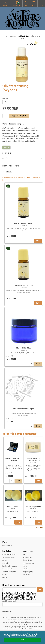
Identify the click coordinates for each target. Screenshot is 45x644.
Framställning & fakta (9, 554)
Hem (7, 36)
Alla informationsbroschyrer (24, 409)
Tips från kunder (8, 569)
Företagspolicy (27, 557)
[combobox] (7, 545)
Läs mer (6, 147)
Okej (23, 640)
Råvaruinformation (29, 563)
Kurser (25, 566)
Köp (38, 364)
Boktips (5, 560)
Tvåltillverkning (23, 36)
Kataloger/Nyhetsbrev (10, 566)
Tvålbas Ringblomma (33, 507)
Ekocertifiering (27, 560)
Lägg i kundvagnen (19, 116)
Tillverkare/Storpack (9, 572)
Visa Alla (39, 528)
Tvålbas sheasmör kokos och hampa (33, 459)
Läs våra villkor (7, 611)
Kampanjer (26, 575)
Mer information (31, 636)
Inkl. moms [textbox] (6, 545)
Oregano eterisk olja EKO (24, 223)
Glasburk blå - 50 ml (24, 348)
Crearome (13, 36)
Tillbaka (7, 172)
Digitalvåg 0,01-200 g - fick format (13, 459)
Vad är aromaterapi (9, 557)
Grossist (5, 578)
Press (24, 554)
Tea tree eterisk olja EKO (24, 286)
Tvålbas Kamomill (13, 507)
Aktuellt (25, 569)
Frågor (4, 575)
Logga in (6, 5)
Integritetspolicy (28, 572)
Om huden (6, 563)
